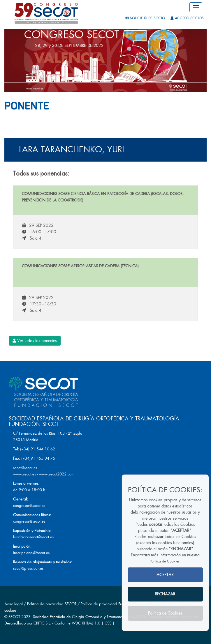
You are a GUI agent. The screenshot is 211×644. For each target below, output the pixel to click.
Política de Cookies (165, 561)
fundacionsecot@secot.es (33, 537)
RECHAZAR (165, 594)
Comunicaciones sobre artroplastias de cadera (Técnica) (80, 266)
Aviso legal (14, 604)
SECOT (14, 617)
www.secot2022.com (57, 474)
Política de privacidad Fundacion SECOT (115, 604)
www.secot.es (24, 474)
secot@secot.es (25, 468)
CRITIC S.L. (42, 623)
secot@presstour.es (28, 568)
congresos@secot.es (29, 506)
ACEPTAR (165, 575)
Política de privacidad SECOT (52, 604)
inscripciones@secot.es (31, 553)
